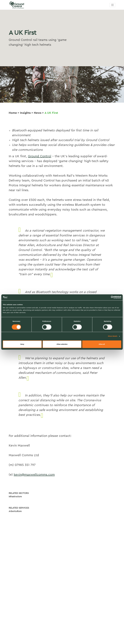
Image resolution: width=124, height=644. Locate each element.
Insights (25, 113)
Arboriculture (15, 511)
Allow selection (62, 344)
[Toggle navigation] (112, 5)
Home (13, 113)
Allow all (102, 344)
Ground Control (40, 156)
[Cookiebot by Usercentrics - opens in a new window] (107, 297)
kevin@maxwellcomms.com (34, 475)
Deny (22, 344)
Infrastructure (15, 497)
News (38, 113)
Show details (113, 336)
